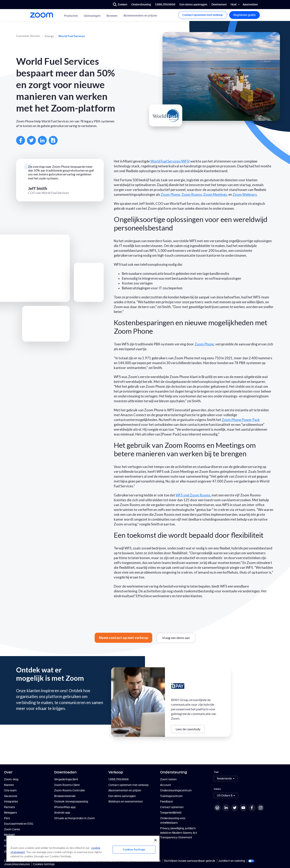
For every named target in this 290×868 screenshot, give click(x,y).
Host (234, 4)
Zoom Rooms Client (67, 785)
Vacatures (11, 796)
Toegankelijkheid (171, 813)
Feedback (166, 801)
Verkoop (116, 772)
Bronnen (112, 16)
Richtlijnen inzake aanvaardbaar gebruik (190, 861)
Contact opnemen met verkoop (203, 15)
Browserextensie (65, 796)
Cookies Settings (44, 864)
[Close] (155, 840)
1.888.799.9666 (165, 4)
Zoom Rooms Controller (70, 790)
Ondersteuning (141, 4)
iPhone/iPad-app (65, 807)
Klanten (9, 785)
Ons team (10, 790)
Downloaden (65, 772)
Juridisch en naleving (232, 861)
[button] (226, 779)
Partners (9, 807)
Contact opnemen (172, 807)
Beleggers (10, 813)
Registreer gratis (244, 15)
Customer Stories (28, 36)
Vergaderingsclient (66, 779)
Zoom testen (168, 779)
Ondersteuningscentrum (176, 790)
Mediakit (9, 835)
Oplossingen (92, 16)
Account (166, 785)
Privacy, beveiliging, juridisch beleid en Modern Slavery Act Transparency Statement (179, 833)
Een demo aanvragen (193, 4)
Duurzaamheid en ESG (19, 824)
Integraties (11, 801)
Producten (71, 16)
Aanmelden (250, 4)
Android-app (62, 813)
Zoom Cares (12, 829)
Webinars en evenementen (126, 801)
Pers (7, 818)
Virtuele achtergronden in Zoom (75, 818)
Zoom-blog (11, 779)
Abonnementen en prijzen (140, 16)
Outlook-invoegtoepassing (71, 801)
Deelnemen (219, 4)
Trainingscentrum (171, 796)
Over (8, 772)
